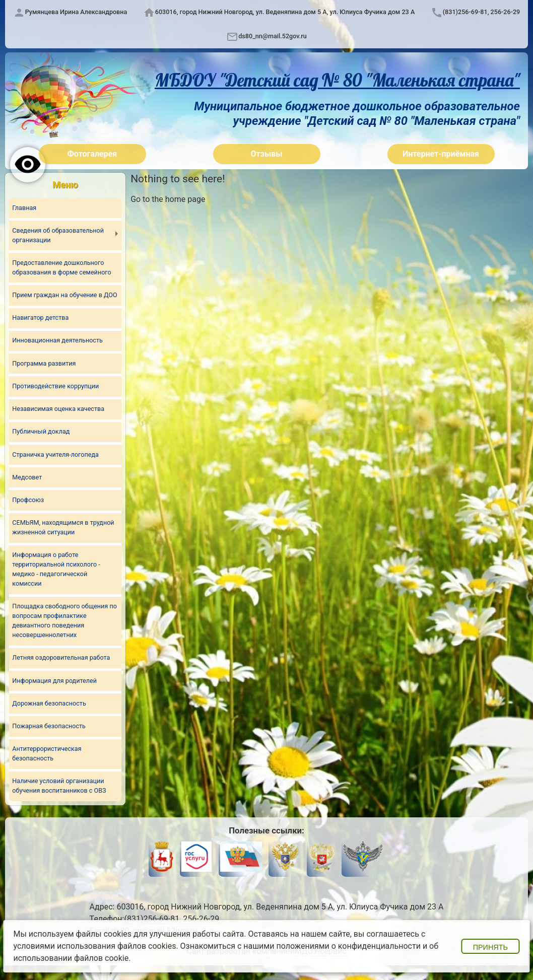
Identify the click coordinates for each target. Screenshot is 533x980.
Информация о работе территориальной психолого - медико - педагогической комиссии (56, 569)
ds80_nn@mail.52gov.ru (272, 36)
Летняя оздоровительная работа (61, 657)
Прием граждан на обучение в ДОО (64, 295)
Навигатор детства (40, 318)
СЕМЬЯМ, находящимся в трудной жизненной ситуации (63, 527)
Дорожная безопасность (49, 703)
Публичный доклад (41, 431)
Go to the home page (168, 199)
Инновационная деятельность (57, 340)
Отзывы (267, 154)
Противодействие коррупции (55, 386)
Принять (490, 947)
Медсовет (27, 477)
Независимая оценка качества (58, 409)
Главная (24, 208)
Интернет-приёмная (441, 154)
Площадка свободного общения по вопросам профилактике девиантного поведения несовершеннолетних (64, 620)
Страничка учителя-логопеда (55, 454)
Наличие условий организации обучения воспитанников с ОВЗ (59, 786)
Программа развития (44, 363)
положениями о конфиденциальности (348, 946)
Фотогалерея (92, 154)
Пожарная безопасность (49, 726)
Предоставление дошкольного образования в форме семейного (61, 267)
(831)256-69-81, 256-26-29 (482, 12)
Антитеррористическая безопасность (47, 753)
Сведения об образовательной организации (58, 235)
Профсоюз (28, 500)
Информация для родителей (54, 681)
